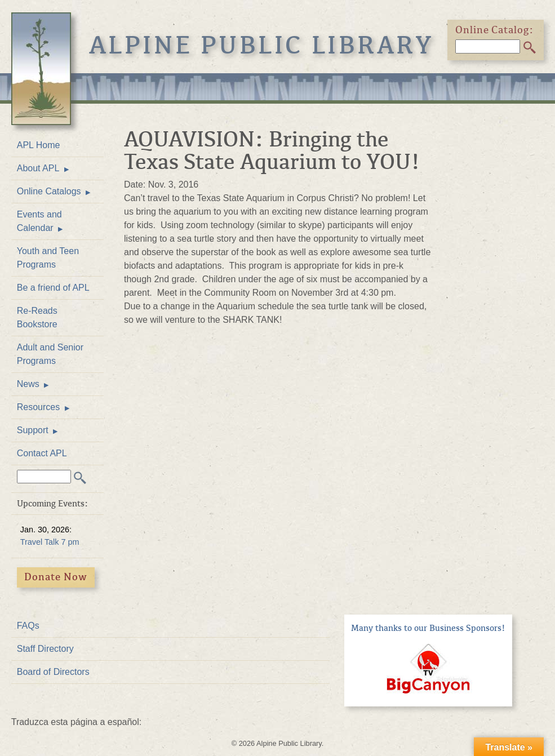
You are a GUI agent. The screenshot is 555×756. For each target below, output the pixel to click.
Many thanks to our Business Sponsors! (428, 628)
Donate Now (56, 577)
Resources (38, 407)
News (28, 384)
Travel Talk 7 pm (50, 542)
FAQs (28, 626)
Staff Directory (45, 649)
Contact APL (42, 453)
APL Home (39, 145)
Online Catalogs (49, 191)
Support (33, 430)
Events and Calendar (39, 221)
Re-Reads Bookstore (37, 317)
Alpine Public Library (262, 45)
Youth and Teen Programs (48, 258)
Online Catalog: (495, 30)
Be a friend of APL (53, 288)
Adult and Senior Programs (50, 354)
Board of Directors (53, 672)
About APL (38, 168)
